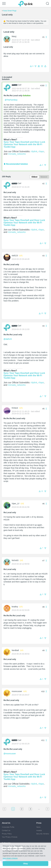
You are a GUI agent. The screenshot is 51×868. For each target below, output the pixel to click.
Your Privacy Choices (10, 837)
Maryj (14, 36)
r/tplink (34, 151)
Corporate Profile (8, 827)
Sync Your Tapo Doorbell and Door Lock (24, 142)
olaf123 (15, 256)
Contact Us (6, 830)
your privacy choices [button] (10, 858)
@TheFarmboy (11, 100)
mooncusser (17, 691)
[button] (45, 66)
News (38, 827)
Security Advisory (43, 834)
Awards (39, 830)
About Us (6, 823)
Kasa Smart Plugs (10, 11)
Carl (20, 85)
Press (39, 823)
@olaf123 (8, 339)
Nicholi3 (15, 560)
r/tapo (41, 151)
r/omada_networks (17, 154)
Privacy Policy (7, 834)
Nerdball (15, 650)
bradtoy (15, 607)
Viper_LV (16, 504)
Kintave (15, 408)
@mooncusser (10, 754)
